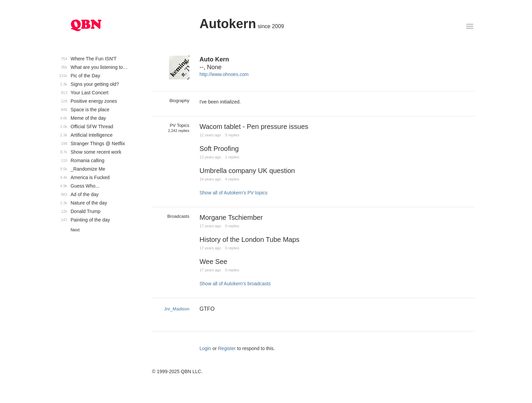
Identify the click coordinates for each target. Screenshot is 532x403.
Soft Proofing (219, 149)
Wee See (213, 262)
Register (227, 348)
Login (205, 348)
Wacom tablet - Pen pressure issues (254, 127)
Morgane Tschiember (231, 217)
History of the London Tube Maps (250, 239)
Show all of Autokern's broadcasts (235, 284)
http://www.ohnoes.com (224, 74)
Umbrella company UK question (247, 171)
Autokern (228, 24)
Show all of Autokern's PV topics (233, 193)
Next (75, 230)
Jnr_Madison (177, 309)
